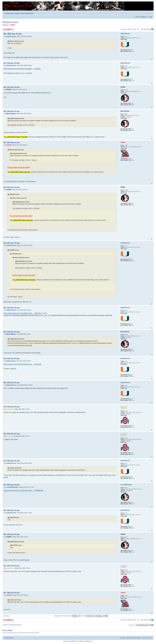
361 (130, 160)
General (17, 13)
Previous (7, 616)
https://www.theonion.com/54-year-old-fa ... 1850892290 (23, 490)
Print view (147, 13)
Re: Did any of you (13, 34)
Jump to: (131, 625)
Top (152, 59)
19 (145, 29)
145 (129, 502)
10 (129, 50)
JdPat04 (12, 25)
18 (142, 29)
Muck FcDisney (11, 114)
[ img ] (10, 48)
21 (150, 29)
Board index (10, 13)
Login (151, 17)
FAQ (137, 17)
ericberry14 (10, 409)
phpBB (72, 641)
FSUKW (9, 90)
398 (130, 105)
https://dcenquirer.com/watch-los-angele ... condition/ (22, 69)
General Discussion (27, 13)
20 (147, 29)
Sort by (88, 616)
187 (130, 504)
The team (122, 638)
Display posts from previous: (67, 616)
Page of (132, 29)
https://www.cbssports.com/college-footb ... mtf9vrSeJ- (23, 313)
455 (129, 426)
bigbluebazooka (11, 36)
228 (129, 103)
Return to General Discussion (13, 625)
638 (130, 130)
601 (130, 427)
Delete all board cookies (134, 638)
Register (144, 17)
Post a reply (8, 29)
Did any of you (10, 22)
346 (129, 129)
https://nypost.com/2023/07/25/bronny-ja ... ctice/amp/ (22, 364)
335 (130, 51)
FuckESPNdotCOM (12, 487)
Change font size (151, 13)
